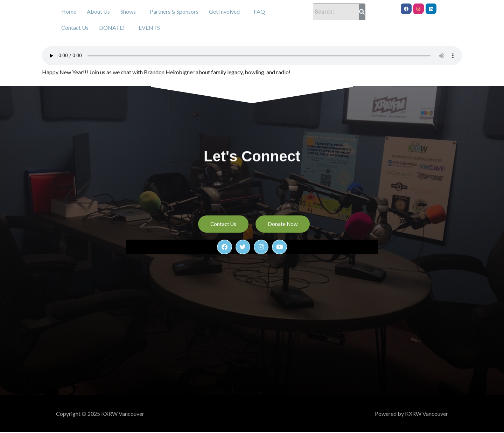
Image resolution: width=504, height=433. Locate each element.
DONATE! (112, 28)
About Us (98, 11)
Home (69, 11)
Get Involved (224, 11)
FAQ (259, 11)
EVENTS (149, 28)
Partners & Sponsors (174, 11)
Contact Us (75, 28)
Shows (128, 11)
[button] (130, 12)
